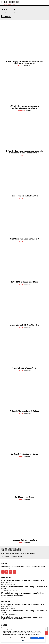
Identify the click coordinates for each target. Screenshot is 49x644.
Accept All (37, 638)
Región (21, 155)
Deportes (21, 65)
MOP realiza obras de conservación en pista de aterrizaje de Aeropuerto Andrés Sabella (24, 107)
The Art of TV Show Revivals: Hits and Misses (25, 282)
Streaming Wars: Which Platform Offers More (24, 325)
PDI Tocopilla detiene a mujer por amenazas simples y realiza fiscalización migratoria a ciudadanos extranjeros (24, 152)
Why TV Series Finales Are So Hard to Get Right (24, 239)
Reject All (23, 638)
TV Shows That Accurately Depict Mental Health (25, 411)
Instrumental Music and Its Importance (25, 540)
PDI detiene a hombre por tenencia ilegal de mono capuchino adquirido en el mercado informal (24, 62)
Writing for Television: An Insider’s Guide (25, 368)
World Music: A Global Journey (25, 497)
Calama (21, 456)
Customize (9, 638)
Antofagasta (21, 110)
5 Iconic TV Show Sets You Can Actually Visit (24, 196)
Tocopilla (21, 198)
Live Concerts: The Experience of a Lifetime (25, 454)
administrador (27, 65)
